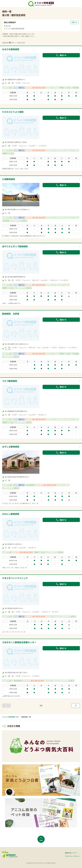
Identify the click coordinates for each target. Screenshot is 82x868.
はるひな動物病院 (11, 49)
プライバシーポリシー (72, 856)
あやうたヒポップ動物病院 (15, 246)
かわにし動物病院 (11, 514)
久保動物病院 (9, 179)
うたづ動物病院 (10, 381)
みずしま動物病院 (11, 447)
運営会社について (71, 853)
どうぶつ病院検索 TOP (10, 717)
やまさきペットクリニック (15, 578)
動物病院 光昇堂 (11, 314)
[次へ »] (76, 706)
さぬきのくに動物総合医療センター (19, 642)
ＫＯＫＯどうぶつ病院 (13, 112)
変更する (74, 22)
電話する (61, 55)
